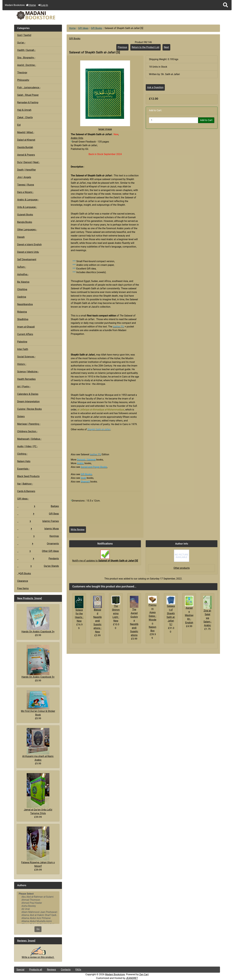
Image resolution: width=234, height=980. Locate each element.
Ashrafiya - (23, 274)
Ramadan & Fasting (28, 102)
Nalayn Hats (24, 461)
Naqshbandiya (25, 304)
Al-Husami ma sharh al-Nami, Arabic (38, 745)
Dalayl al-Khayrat (26, 140)
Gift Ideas (83, 28)
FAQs (78, 970)
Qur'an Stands (38, 566)
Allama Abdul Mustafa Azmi (38, 921)
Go (38, 929)
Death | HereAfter (27, 170)
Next (166, 47)
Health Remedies (26, 379)
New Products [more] (30, 598)
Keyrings (38, 536)
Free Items (23, 588)
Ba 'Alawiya (23, 282)
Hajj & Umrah (24, 110)
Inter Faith (23, 349)
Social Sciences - (26, 357)
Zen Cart (144, 974)
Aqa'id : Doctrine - (27, 65)
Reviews (51, 970)
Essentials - (23, 469)
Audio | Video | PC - (28, 446)
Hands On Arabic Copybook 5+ (38, 662)
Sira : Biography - (26, 58)
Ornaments (38, 544)
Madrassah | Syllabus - (29, 439)
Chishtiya (22, 289)
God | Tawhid (24, 35)
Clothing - (22, 454)
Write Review (78, 530)
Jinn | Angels (24, 177)
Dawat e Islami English (29, 245)
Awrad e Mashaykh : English (189, 615)
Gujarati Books (25, 215)
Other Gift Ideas (38, 551)
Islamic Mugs (38, 529)
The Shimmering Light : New (116, 613)
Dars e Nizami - (25, 192)
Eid (19, 125)
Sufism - (22, 267)
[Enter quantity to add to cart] (174, 120)
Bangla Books (25, 222)
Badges (38, 506)
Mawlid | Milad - (26, 132)
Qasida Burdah (25, 147)
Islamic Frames (38, 521)
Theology (22, 73)
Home (31, 5)
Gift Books (96, 28)
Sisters (21, 416)
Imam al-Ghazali (26, 327)
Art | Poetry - (24, 387)
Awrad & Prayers (26, 155)
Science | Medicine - (28, 372)
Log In (43, 5)
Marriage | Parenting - (29, 424)
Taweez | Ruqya (26, 185)
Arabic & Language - (28, 200)
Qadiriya (22, 297)
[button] (225, 5)
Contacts (66, 970)
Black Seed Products (28, 476)
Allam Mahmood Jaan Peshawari (38, 912)
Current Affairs (25, 334)
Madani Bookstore (115, 974)
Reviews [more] (26, 941)
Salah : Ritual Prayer (28, 95)
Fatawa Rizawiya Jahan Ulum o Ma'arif (38, 847)
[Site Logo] (48, 15)
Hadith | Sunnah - (26, 50)
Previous (122, 47)
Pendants (38, 559)
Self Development (27, 259)
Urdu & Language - (27, 207)
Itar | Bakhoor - (25, 484)
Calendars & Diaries (28, 394)
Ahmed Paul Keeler (38, 903)
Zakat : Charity (25, 117)
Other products (182, 568)
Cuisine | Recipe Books (29, 409)
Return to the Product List (146, 47)
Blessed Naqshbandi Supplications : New (97, 621)
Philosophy (23, 80)
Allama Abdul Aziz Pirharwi (38, 918)
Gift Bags (38, 514)
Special (20, 970)
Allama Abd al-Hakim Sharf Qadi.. (38, 915)
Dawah (21, 237)
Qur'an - (21, 43)
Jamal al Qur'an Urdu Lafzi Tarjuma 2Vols (38, 794)
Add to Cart (206, 120)
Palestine (22, 342)
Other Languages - (27, 230)
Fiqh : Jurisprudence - (29, 88)
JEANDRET (132, 978)
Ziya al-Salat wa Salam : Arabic (208, 618)
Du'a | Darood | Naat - (29, 162)
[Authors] (38, 908)
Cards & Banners (26, 491)
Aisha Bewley (38, 906)
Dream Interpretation (28, 402)
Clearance (23, 581)
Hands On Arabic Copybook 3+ (38, 620)
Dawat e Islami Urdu (28, 252)
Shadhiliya (23, 319)
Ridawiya (22, 312)
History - (22, 364)
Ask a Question (155, 87)
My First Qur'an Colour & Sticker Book (38, 703)
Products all (36, 970)
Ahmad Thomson (38, 900)
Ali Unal (38, 909)
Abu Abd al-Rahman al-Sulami (38, 897)
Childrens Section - (27, 431)
